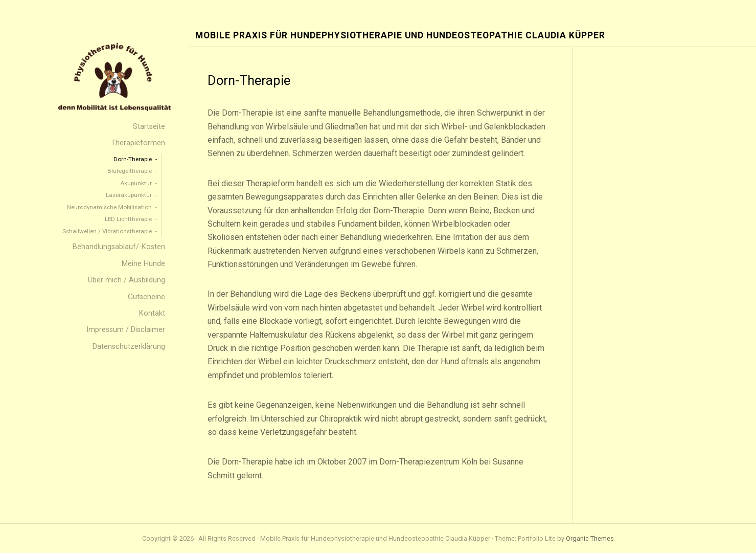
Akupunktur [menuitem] (136, 183)
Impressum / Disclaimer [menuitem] (126, 330)
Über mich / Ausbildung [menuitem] (127, 280)
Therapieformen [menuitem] (138, 143)
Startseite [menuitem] (149, 127)
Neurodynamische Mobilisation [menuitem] (109, 207)
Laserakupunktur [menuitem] (129, 195)
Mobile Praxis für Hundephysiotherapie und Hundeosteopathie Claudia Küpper (400, 36)
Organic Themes (590, 538)
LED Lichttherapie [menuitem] (128, 219)
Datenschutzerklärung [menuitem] (129, 347)
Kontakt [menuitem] (152, 313)
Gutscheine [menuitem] (146, 297)
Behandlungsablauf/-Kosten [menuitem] (119, 247)
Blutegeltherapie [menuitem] (130, 171)
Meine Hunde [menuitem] (143, 264)
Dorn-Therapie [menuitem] (133, 159)
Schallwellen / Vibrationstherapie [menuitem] (107, 231)
